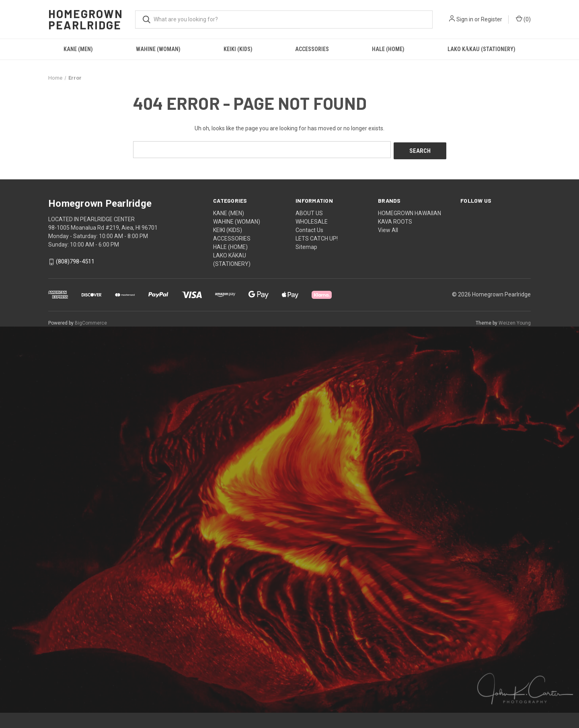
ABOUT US (309, 212)
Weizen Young (515, 321)
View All (388, 228)
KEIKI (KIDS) (238, 49)
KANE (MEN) (78, 49)
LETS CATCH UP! (317, 237)
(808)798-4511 (75, 260)
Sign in (465, 19)
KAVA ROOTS (395, 220)
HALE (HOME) (388, 49)
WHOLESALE (312, 220)
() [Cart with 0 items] (523, 19)
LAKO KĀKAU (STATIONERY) (481, 49)
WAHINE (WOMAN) (158, 49)
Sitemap (306, 245)
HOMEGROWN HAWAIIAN (410, 212)
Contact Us (309, 228)
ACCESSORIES (312, 49)
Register (492, 19)
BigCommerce (91, 321)
